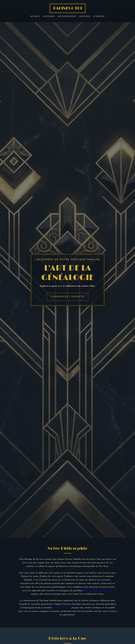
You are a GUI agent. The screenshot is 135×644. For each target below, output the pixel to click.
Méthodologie (67, 16)
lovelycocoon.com (62, 608)
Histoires (49, 16)
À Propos (99, 16)
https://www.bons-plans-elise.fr (98, 591)
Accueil (35, 16)
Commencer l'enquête (67, 297)
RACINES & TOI (68, 8)
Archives (85, 16)
